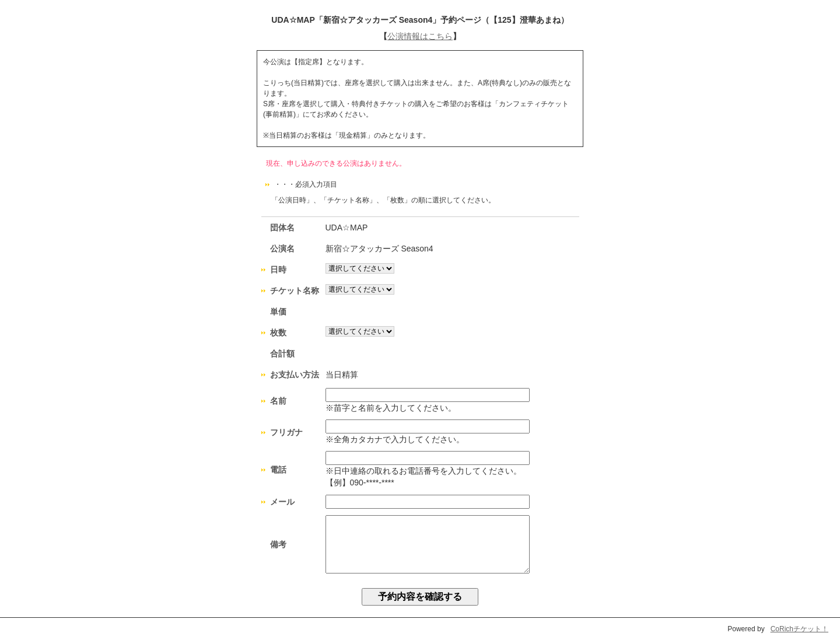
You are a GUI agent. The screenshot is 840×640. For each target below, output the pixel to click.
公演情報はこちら (420, 36)
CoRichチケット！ (799, 629)
